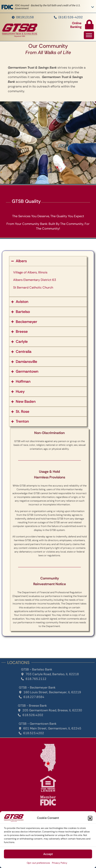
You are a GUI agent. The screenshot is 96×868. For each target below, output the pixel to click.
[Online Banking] (89, 25)
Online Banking (76, 25)
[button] (90, 818)
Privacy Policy (60, 863)
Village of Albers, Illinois (30, 272)
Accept (48, 854)
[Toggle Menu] (89, 35)
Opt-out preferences (38, 863)
